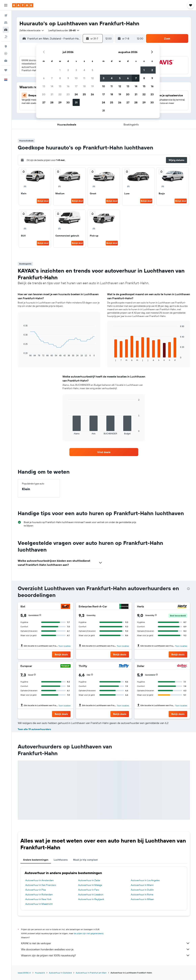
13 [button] (44, 86)
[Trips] (6, 70)
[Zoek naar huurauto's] (6, 30)
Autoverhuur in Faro (89, 890)
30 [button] (68, 102)
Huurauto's (40, 973)
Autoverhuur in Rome (142, 894)
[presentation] (188, 589)
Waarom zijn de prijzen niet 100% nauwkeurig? (106, 955)
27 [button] (44, 102)
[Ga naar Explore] (6, 46)
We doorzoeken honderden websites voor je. (106, 949)
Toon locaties (64, 646)
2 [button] (68, 70)
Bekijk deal (43, 201)
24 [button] (76, 94)
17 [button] (76, 86)
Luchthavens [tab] (61, 860)
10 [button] (76, 78)
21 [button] (52, 94)
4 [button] (84, 70)
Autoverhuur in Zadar (89, 880)
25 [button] (84, 94)
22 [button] (60, 94)
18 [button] (84, 86)
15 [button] (60, 86)
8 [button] (60, 78)
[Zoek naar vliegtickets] (6, 16)
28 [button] (52, 102)
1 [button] (60, 70)
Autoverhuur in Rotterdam (39, 894)
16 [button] (68, 86)
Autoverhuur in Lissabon (91, 894)
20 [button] (44, 94)
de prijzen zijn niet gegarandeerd (89, 933)
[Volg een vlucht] (6, 53)
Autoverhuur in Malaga (90, 885)
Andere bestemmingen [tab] (36, 860)
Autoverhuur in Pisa (36, 890)
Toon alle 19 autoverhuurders (34, 729)
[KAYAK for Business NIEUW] (6, 61)
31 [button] (76, 102)
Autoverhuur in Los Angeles (145, 880)
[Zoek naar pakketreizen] (6, 37)
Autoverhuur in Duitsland (60, 973)
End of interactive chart (22, 354)
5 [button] (92, 70)
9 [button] (68, 78)
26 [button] (92, 94)
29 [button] (60, 102)
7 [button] (52, 78)
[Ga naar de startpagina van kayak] (23, 5)
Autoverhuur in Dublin (142, 890)
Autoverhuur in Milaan (142, 899)
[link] (104, 452)
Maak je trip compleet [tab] (85, 860)
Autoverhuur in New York (38, 899)
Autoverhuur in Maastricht (39, 904)
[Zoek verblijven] (6, 23)
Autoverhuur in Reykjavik (91, 899)
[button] (6, 5)
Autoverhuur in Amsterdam (40, 880)
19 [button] (92, 86)
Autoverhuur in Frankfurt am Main (91, 973)
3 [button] (76, 70)
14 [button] (52, 86)
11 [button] (84, 78)
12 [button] (92, 78)
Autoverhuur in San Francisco (41, 885)
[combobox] (32, 30)
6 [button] (44, 78)
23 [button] (68, 94)
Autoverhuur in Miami (142, 885)
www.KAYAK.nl (24, 973)
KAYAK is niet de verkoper (106, 943)
